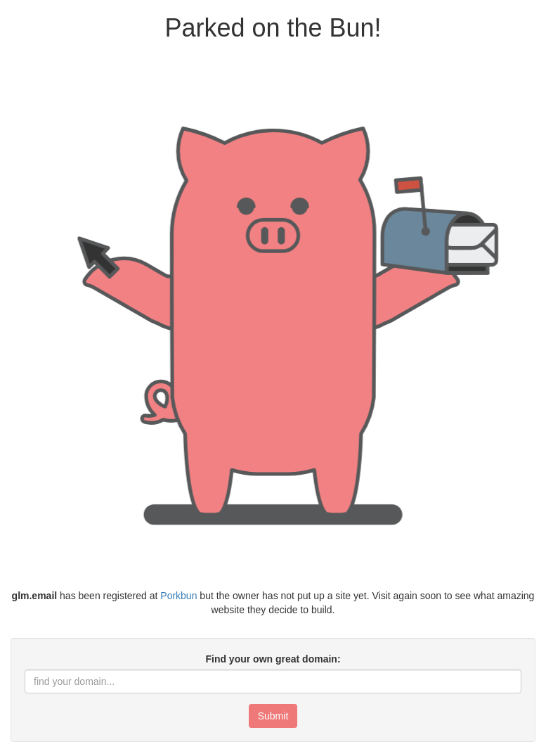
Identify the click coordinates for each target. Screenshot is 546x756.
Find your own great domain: (273, 659)
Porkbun (178, 596)
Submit (273, 716)
